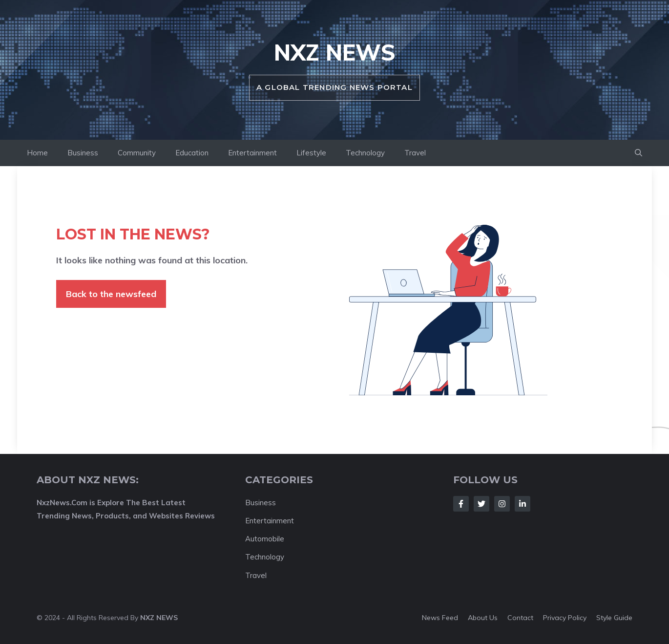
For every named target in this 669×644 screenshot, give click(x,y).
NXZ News (335, 52)
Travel (415, 153)
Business (83, 153)
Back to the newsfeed (111, 294)
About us (483, 618)
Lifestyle (311, 153)
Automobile (265, 539)
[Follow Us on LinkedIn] (523, 504)
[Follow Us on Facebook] (461, 504)
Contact (520, 618)
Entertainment (252, 153)
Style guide (614, 618)
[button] (638, 153)
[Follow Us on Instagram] (502, 504)
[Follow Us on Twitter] (481, 504)
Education (192, 153)
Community (137, 153)
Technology (365, 153)
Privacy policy (565, 618)
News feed (440, 618)
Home (37, 153)
